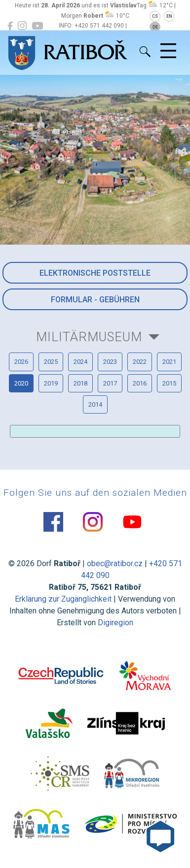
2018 (80, 383)
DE (155, 27)
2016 (140, 383)
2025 (51, 362)
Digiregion (115, 623)
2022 (140, 362)
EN (169, 16)
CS (155, 16)
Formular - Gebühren (95, 300)
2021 (169, 362)
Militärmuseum (89, 337)
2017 (110, 383)
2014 (95, 404)
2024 (80, 362)
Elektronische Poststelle (95, 273)
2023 (110, 362)
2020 (21, 383)
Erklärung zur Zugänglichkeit (63, 599)
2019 (51, 383)
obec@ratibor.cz (115, 563)
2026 (21, 362)
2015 (169, 383)
